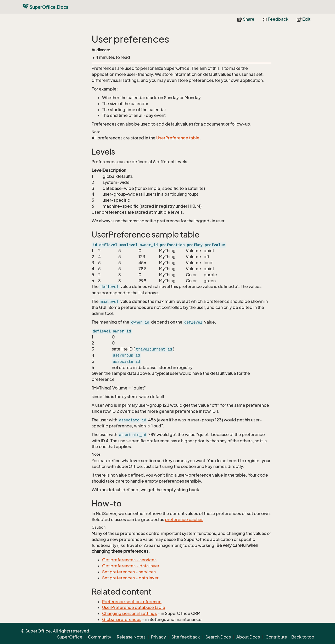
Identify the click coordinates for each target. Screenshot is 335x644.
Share (246, 19)
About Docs (248, 637)
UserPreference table (178, 138)
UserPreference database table (134, 607)
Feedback (276, 19)
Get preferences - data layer (131, 566)
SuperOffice (70, 637)
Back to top (303, 637)
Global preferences (122, 619)
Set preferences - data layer (130, 578)
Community (100, 637)
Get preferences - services (129, 560)
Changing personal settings (129, 613)
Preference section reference (132, 602)
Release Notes (131, 637)
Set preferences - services (129, 572)
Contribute (276, 637)
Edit (304, 19)
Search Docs (218, 637)
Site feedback (186, 637)
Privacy (158, 637)
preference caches (184, 519)
